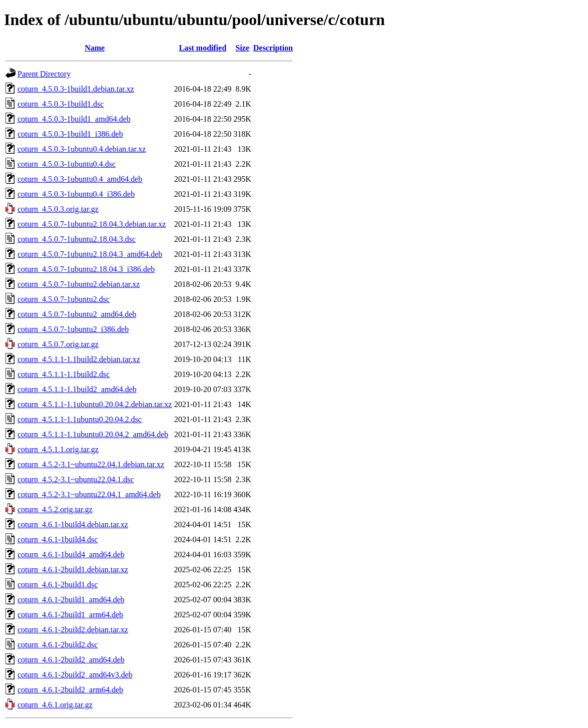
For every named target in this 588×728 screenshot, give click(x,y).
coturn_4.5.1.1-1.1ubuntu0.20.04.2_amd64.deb (93, 434)
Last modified (203, 48)
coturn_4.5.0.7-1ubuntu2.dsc (64, 299)
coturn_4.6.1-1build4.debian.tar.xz (73, 524)
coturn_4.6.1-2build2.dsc (58, 645)
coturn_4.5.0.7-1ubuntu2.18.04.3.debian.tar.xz (92, 224)
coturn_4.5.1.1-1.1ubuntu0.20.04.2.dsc (80, 419)
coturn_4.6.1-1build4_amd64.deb (71, 555)
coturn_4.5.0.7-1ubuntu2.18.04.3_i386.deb (86, 269)
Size (243, 48)
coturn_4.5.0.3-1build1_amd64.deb (74, 119)
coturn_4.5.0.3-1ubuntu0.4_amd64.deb (80, 179)
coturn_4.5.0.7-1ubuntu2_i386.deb (73, 329)
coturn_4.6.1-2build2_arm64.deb (70, 690)
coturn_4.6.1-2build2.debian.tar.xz (73, 630)
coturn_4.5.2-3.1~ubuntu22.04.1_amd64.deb (89, 494)
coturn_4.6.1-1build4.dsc (58, 539)
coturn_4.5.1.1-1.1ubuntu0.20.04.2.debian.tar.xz (95, 404)
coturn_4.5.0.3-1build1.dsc (61, 104)
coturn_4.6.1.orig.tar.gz (55, 705)
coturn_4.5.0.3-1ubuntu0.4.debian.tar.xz (82, 149)
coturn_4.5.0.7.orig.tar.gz (58, 344)
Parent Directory (44, 74)
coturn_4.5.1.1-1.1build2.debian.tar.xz (79, 359)
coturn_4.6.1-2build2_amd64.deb (71, 660)
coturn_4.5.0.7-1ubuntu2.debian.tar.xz (79, 284)
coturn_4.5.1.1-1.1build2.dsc (64, 374)
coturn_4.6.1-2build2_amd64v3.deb (75, 675)
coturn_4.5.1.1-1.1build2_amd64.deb (77, 389)
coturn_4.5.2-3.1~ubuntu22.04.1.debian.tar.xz (91, 464)
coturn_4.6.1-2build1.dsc (58, 585)
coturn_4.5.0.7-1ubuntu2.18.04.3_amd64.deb (90, 254)
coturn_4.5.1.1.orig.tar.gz (58, 449)
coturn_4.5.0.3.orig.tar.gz (58, 209)
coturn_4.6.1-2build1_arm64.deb (70, 615)
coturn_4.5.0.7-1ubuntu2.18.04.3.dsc (77, 239)
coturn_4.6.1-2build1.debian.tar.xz (73, 570)
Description (273, 48)
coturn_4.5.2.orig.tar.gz (55, 509)
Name (95, 48)
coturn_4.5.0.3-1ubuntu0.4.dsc (67, 164)
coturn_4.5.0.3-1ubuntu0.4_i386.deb (76, 194)
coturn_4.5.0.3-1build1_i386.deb (70, 134)
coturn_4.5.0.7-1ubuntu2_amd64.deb (77, 314)
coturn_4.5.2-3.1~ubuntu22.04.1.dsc (76, 479)
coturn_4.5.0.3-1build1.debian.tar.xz (76, 89)
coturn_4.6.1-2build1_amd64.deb (71, 600)
